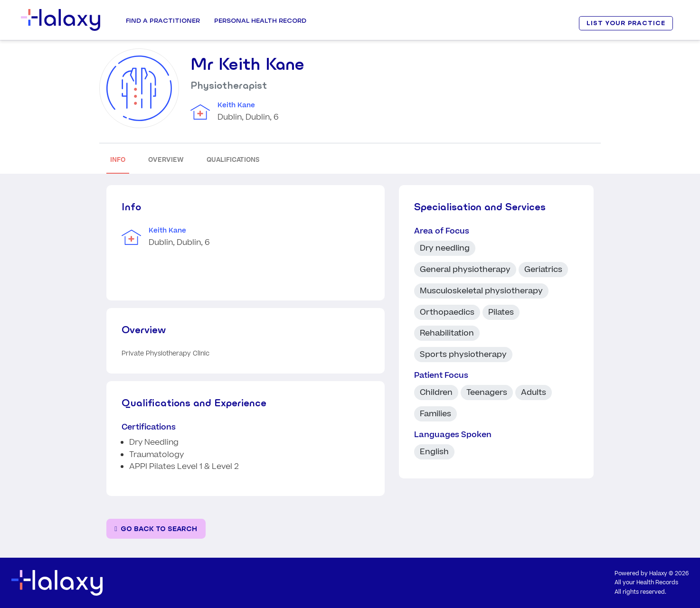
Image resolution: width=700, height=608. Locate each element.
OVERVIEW (166, 160)
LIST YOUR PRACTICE (626, 23)
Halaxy (658, 574)
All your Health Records (646, 583)
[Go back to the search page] (156, 529)
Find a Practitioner (163, 20)
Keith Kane (236, 105)
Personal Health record (260, 20)
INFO (118, 160)
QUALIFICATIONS (233, 160)
